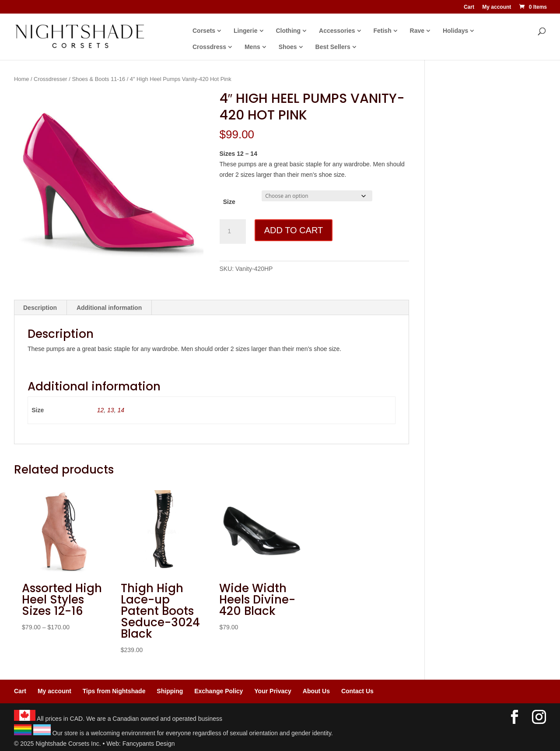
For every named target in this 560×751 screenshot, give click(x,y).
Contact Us (357, 691)
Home (21, 79)
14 (121, 410)
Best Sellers (333, 47)
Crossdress (209, 47)
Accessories (337, 31)
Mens (252, 47)
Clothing (288, 31)
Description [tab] (40, 308)
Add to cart (294, 230)
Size (229, 202)
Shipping (170, 691)
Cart (469, 7)
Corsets (204, 31)
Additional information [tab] (109, 308)
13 (111, 410)
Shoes (288, 47)
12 (101, 410)
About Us (316, 691)
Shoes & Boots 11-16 (98, 79)
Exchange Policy (219, 691)
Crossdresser (51, 79)
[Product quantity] (233, 232)
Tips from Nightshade (114, 691)
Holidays (455, 31)
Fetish (382, 31)
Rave (417, 31)
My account (497, 7)
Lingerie (245, 31)
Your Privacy (273, 691)
